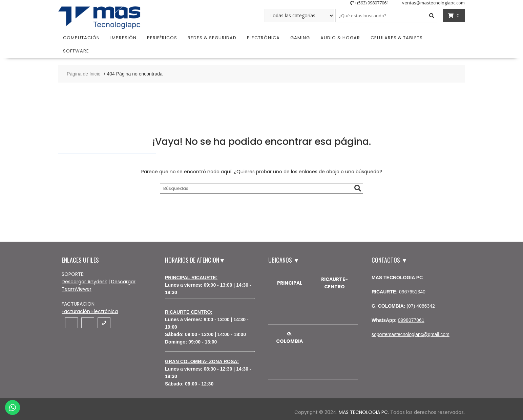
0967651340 (412, 291)
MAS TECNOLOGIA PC (363, 411)
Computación (81, 37)
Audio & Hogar (340, 37)
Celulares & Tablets (397, 37)
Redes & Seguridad (212, 37)
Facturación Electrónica (90, 310)
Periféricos (162, 37)
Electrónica (263, 37)
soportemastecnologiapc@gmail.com (411, 333)
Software (76, 50)
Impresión (123, 37)
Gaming (300, 37)
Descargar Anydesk (84, 281)
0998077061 (411, 319)
